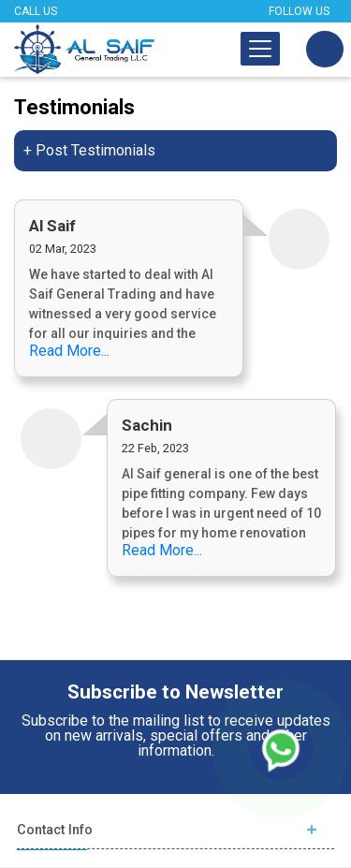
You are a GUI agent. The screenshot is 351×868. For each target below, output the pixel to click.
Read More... (69, 351)
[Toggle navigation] (260, 49)
